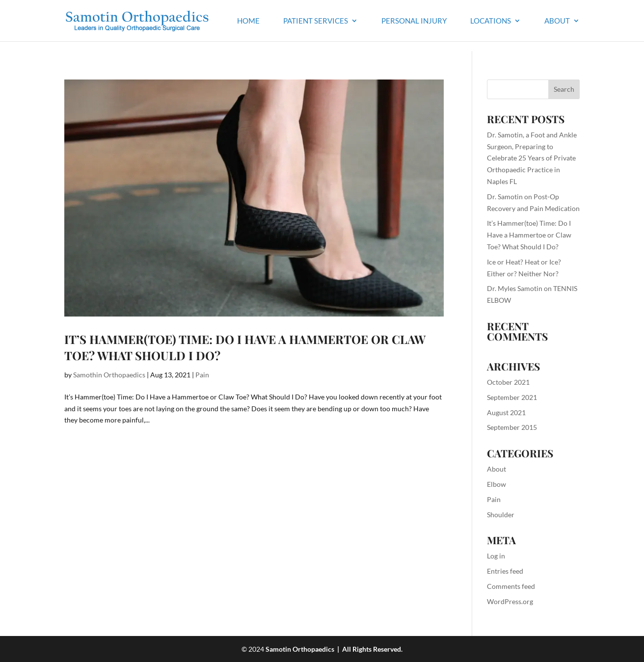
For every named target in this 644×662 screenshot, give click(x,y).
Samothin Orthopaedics (109, 375)
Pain (202, 375)
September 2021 (512, 397)
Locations (491, 21)
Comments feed (511, 586)
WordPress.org (510, 601)
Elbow (496, 484)
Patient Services (316, 21)
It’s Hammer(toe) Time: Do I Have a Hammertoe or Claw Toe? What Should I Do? (529, 235)
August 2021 (506, 412)
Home (248, 21)
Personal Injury (414, 21)
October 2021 (508, 382)
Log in (496, 556)
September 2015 (512, 427)
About (557, 21)
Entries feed (505, 571)
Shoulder (501, 515)
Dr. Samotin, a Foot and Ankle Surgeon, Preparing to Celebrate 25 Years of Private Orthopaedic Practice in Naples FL (532, 158)
